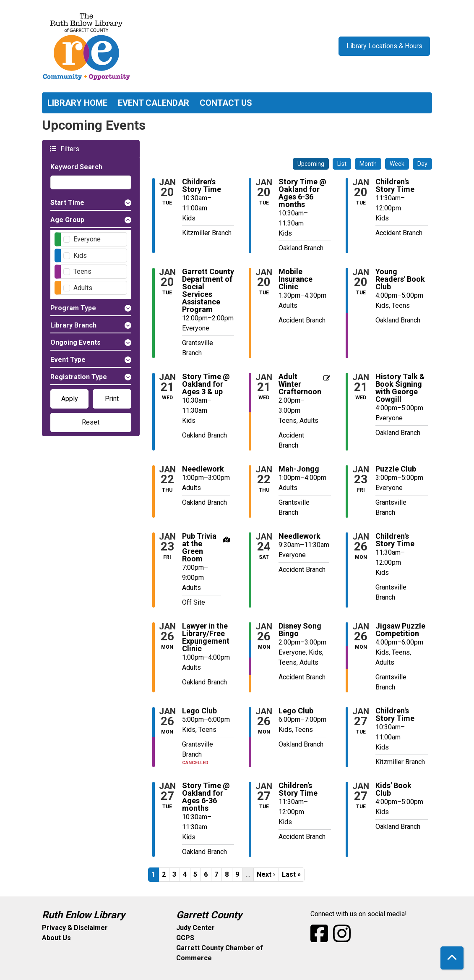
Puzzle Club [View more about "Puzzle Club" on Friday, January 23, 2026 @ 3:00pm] (396, 469)
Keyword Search (76, 167)
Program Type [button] (73, 308)
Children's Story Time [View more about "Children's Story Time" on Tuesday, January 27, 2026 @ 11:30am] (298, 789)
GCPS (185, 938)
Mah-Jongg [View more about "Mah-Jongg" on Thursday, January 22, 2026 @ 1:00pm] (299, 469)
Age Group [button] (67, 220)
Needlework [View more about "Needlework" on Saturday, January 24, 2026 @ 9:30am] (300, 536)
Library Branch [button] (73, 325)
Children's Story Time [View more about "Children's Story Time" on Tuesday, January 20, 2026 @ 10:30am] (202, 186)
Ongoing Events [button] (76, 342)
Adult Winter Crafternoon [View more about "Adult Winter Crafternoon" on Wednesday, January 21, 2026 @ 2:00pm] (300, 384)
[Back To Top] (452, 958)
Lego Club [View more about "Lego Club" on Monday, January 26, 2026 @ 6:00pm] (296, 711)
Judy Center (195, 928)
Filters (69, 148)
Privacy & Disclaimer (75, 928)
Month (368, 164)
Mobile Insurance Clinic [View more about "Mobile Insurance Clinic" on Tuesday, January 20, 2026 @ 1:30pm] (296, 279)
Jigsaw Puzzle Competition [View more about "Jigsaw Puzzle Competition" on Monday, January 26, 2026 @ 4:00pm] (400, 630)
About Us (56, 938)
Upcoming (311, 164)
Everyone (87, 239)
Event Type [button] (68, 360)
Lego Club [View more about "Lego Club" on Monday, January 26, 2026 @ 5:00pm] (199, 711)
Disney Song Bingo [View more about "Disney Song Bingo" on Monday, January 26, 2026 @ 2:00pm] (300, 630)
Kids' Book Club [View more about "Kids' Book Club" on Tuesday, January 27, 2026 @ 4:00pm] (393, 789)
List (342, 164)
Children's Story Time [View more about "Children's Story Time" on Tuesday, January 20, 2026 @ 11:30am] (395, 186)
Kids (80, 255)
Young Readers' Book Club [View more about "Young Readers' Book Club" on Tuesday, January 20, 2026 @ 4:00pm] (400, 279)
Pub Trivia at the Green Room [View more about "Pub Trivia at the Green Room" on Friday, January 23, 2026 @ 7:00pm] (199, 548)
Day (422, 164)
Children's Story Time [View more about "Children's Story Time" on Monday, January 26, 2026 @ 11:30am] (395, 540)
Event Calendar (154, 103)
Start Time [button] (67, 203)
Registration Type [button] (79, 377)
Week (397, 164)
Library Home (77, 103)
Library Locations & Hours (384, 46)
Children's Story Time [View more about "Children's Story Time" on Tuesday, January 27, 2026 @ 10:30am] (395, 715)
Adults (83, 288)
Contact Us (226, 103)
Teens (82, 271)
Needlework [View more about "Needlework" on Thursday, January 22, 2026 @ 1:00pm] (203, 469)
